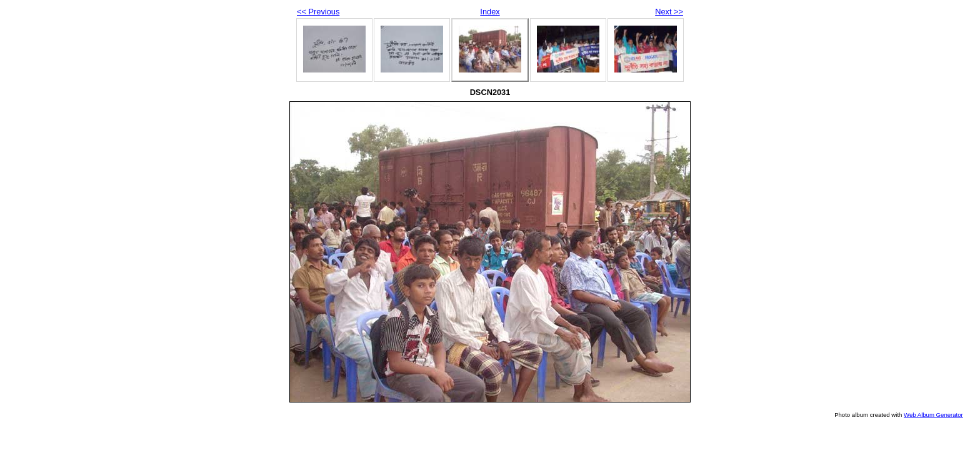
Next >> (669, 12)
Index (490, 12)
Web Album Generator (933, 415)
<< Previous (318, 12)
